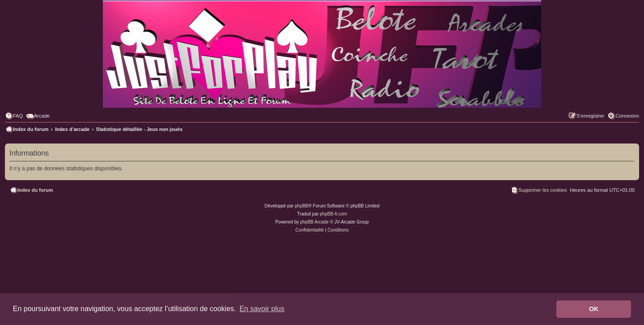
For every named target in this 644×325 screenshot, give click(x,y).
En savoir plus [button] (262, 309)
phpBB (301, 206)
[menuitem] (14, 116)
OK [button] (594, 309)
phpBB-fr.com (333, 214)
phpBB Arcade (314, 222)
